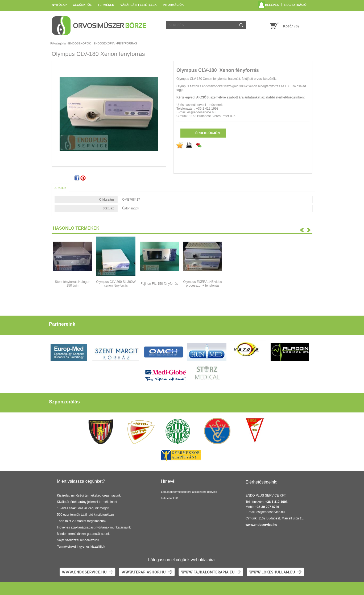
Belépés (272, 5)
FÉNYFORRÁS (127, 43)
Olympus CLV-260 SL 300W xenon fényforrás (116, 284)
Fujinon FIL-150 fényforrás (159, 284)
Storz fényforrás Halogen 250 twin (73, 284)
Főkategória (58, 43)
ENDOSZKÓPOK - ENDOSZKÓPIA (92, 43)
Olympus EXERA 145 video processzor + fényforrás (202, 284)
